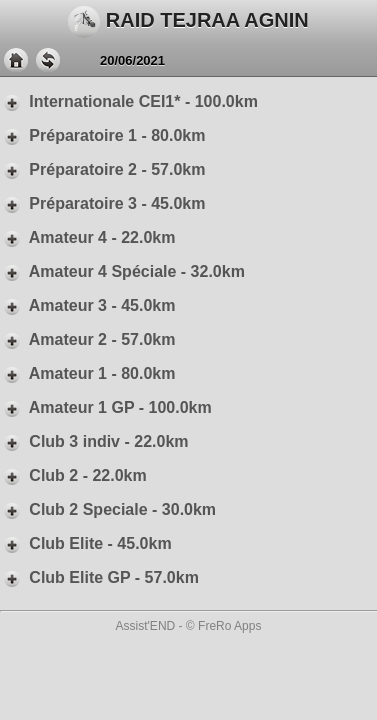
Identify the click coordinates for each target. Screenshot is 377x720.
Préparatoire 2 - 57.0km (102, 169)
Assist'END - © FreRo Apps (189, 626)
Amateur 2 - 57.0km (87, 339)
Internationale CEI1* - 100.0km (129, 101)
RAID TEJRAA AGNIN (188, 22)
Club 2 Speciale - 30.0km (108, 509)
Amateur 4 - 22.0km (87, 237)
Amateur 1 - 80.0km (87, 373)
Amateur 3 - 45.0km (87, 305)
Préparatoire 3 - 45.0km (102, 203)
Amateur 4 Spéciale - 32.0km (122, 271)
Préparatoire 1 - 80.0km (102, 135)
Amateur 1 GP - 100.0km (106, 407)
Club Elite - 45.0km (86, 543)
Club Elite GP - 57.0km (99, 577)
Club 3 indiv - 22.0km (94, 441)
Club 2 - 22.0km (73, 475)
